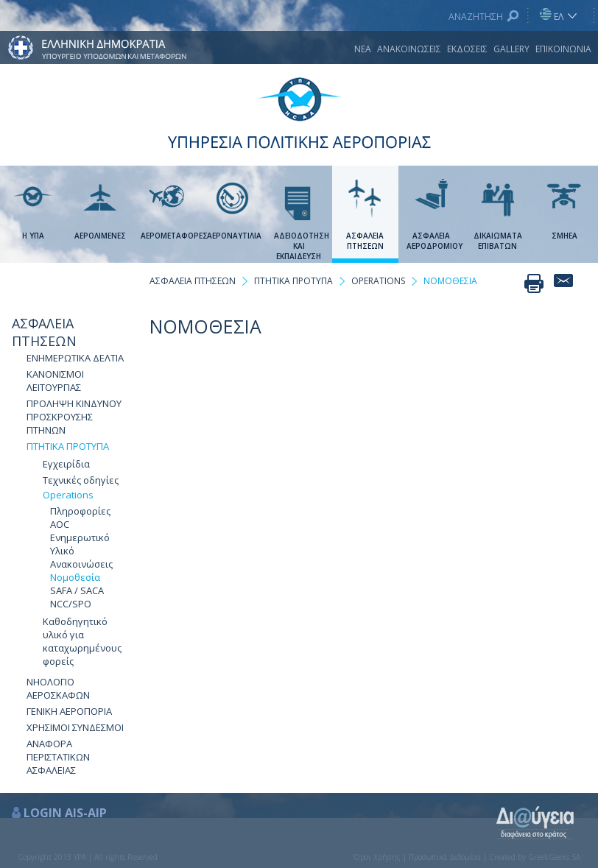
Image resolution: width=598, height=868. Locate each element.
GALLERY (511, 49)
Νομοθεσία (75, 577)
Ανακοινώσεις (81, 564)
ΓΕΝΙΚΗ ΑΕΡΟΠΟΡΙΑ (69, 711)
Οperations (68, 495)
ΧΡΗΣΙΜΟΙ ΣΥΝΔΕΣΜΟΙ (75, 727)
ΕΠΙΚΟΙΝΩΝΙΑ (563, 49)
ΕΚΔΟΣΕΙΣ (467, 49)
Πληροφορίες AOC (80, 518)
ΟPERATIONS (378, 281)
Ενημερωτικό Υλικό (80, 544)
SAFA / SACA (77, 590)
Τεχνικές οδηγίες (81, 480)
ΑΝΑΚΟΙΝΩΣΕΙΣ (409, 49)
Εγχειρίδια (66, 464)
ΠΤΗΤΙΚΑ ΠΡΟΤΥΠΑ (68, 446)
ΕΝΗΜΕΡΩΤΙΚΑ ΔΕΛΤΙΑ (75, 358)
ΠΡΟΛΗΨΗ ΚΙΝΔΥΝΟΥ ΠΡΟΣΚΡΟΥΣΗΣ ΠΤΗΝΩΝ (74, 417)
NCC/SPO (71, 604)
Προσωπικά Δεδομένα (445, 857)
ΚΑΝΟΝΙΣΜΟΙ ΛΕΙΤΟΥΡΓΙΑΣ (55, 381)
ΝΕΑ (363, 49)
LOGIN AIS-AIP (65, 813)
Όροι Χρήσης (377, 857)
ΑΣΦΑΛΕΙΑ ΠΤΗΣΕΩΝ (44, 332)
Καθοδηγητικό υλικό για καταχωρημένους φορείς (82, 641)
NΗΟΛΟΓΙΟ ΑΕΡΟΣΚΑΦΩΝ (58, 688)
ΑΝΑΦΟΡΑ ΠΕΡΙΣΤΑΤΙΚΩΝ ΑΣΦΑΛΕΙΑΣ (58, 757)
